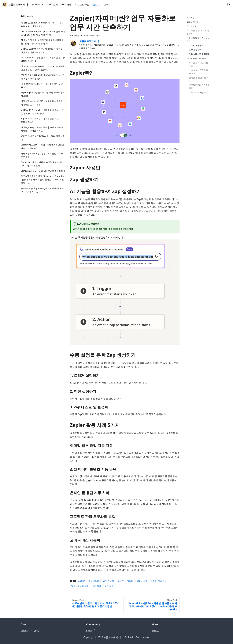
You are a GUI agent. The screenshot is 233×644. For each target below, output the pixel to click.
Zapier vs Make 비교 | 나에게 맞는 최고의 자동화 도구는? (42, 120)
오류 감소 (109, 586)
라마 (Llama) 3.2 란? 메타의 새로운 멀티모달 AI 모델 (42, 85)
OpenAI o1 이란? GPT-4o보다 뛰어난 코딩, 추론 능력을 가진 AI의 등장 (42, 112)
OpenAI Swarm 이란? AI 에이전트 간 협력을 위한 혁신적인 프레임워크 (42, 51)
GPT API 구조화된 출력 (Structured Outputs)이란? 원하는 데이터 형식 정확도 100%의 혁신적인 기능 (42, 180)
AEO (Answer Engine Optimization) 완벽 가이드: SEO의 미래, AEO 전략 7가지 (43, 33)
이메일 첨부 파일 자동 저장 (199, 64)
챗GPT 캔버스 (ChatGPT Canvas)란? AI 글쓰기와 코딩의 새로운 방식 (43, 77)
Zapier (82, 581)
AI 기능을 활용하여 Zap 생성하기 (198, 32)
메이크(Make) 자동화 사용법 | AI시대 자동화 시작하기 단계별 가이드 (42, 129)
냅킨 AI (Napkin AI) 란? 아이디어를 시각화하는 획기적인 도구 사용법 (43, 103)
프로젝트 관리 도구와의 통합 (199, 87)
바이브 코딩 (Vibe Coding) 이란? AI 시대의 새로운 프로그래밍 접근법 (42, 24)
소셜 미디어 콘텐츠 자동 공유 (199, 72)
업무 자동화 (94, 581)
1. (197, 45)
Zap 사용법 (142, 581)
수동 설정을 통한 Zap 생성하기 (198, 40)
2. (196, 50)
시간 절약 (96, 586)
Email (91, 631)
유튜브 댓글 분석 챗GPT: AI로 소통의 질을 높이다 (43, 138)
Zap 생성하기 (193, 26)
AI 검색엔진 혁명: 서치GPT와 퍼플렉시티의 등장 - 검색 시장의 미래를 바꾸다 (42, 42)
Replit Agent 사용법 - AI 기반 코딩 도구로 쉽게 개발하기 (43, 94)
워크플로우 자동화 (80, 586)
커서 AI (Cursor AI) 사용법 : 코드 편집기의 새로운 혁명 (42, 155)
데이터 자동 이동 (159, 581)
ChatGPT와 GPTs (30, 631)
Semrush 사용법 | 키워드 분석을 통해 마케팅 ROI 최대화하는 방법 (42, 164)
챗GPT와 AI (38, 4)
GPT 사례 (66, 4)
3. (199, 54)
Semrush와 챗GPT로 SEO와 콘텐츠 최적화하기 (43, 171)
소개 (106, 4)
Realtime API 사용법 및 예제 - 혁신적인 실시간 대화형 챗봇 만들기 (43, 59)
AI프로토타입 (82, 4)
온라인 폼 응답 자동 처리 (199, 79)
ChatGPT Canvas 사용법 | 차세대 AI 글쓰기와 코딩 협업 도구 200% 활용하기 (42, 68)
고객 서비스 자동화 (197, 92)
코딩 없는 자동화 (125, 581)
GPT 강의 (53, 4)
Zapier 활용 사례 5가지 (197, 58)
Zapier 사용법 (193, 22)
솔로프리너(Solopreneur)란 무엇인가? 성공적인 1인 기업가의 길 (42, 190)
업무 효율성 (108, 581)
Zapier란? (191, 18)
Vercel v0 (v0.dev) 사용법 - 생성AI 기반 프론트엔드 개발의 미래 (43, 146)
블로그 (96, 4)
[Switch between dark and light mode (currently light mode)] (228, 4)
